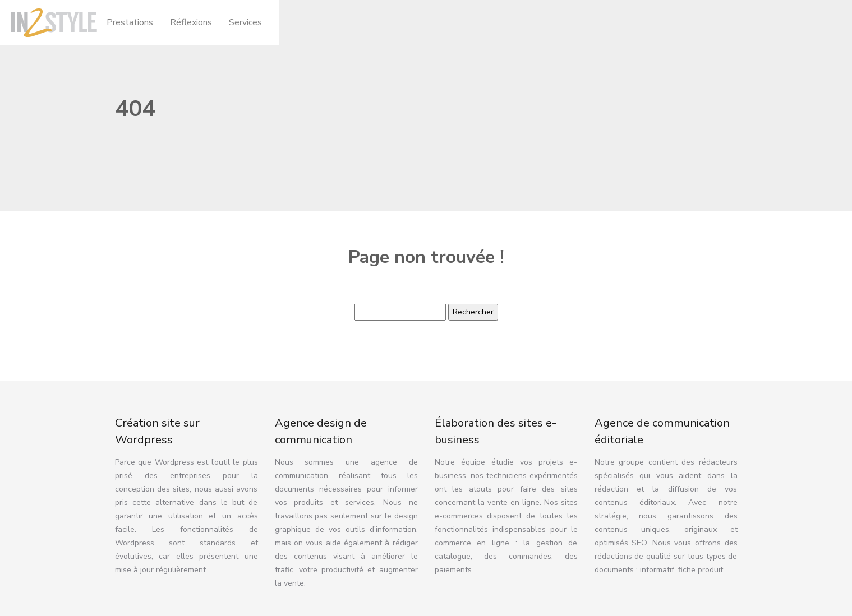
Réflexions (191, 22)
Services (245, 22)
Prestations (130, 22)
